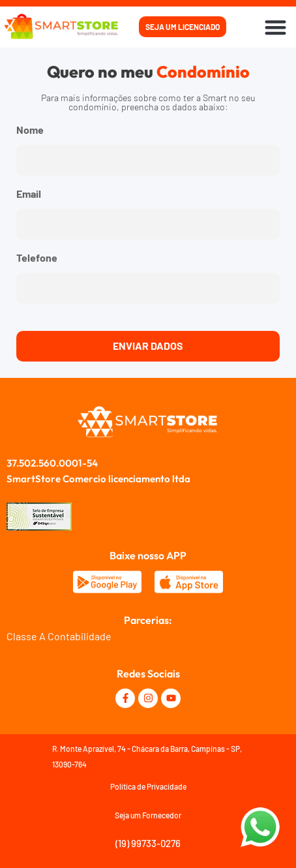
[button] (276, 27)
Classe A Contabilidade (59, 636)
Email (29, 194)
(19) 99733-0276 (148, 843)
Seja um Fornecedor (148, 815)
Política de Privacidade (148, 786)
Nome (30, 130)
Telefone (37, 258)
